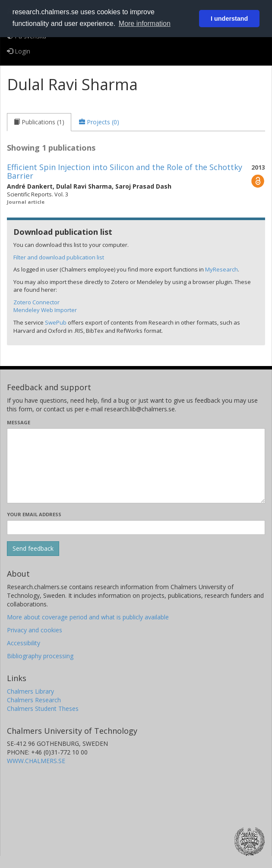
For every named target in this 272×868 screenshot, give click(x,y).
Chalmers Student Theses (43, 709)
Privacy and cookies (35, 630)
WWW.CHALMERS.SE (36, 761)
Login (19, 51)
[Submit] (33, 549)
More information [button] (145, 24)
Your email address (34, 514)
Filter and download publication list (59, 257)
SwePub (56, 322)
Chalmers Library (30, 691)
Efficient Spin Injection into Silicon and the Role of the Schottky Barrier (125, 171)
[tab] (39, 122)
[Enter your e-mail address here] (136, 527)
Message (19, 422)
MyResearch (221, 269)
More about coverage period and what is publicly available (88, 617)
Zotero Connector (36, 302)
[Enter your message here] (136, 466)
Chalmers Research (34, 700)
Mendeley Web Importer (45, 310)
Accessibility (24, 643)
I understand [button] (229, 19)
